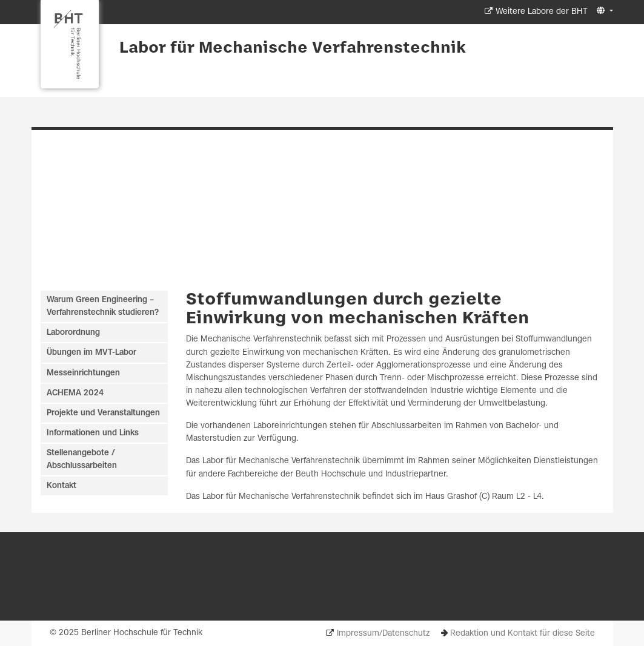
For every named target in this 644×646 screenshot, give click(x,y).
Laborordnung (73, 333)
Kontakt (61, 486)
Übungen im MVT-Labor (91, 353)
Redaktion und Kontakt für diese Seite (523, 634)
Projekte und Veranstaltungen (103, 413)
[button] (603, 11)
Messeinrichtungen (83, 373)
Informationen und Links (93, 433)
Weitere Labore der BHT (542, 12)
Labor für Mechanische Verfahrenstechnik (293, 48)
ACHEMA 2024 (75, 393)
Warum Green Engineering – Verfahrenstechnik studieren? (103, 306)
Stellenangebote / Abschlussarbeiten (82, 460)
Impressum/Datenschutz (383, 634)
